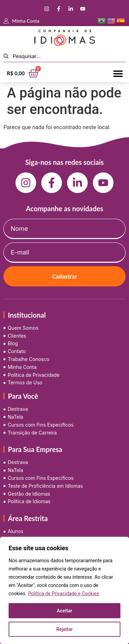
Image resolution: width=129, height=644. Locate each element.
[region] (64, 590)
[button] (118, 73)
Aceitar (64, 611)
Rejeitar (64, 629)
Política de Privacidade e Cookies (64, 594)
